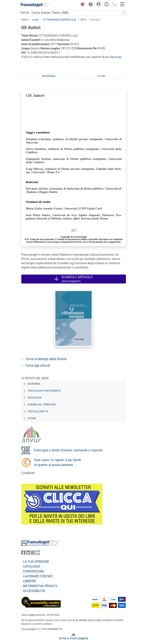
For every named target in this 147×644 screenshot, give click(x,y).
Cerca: (25, 12)
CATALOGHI (32, 566)
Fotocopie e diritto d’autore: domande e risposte (68, 450)
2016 (83, 20)
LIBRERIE (30, 581)
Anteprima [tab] (49, 76)
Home (25, 20)
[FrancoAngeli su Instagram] (33, 553)
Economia (34, 384)
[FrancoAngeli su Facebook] (23, 553)
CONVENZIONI (33, 571)
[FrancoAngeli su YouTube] (38, 553)
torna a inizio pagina (73, 638)
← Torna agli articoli (36, 365)
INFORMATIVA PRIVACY (40, 586)
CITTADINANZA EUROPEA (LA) (60, 20)
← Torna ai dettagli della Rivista (44, 359)
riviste (35, 20)
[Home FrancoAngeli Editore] (35, 5)
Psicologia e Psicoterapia (44, 391)
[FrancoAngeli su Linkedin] (28, 553)
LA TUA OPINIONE (36, 562)
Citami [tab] (101, 76)
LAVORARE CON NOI (38, 576)
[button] (82, 5)
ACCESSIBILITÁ (34, 591)
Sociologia (35, 398)
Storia (32, 418)
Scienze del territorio (42, 405)
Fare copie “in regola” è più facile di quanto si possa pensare (58, 462)
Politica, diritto (38, 412)
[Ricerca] (124, 13)
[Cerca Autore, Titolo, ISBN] (76, 13)
